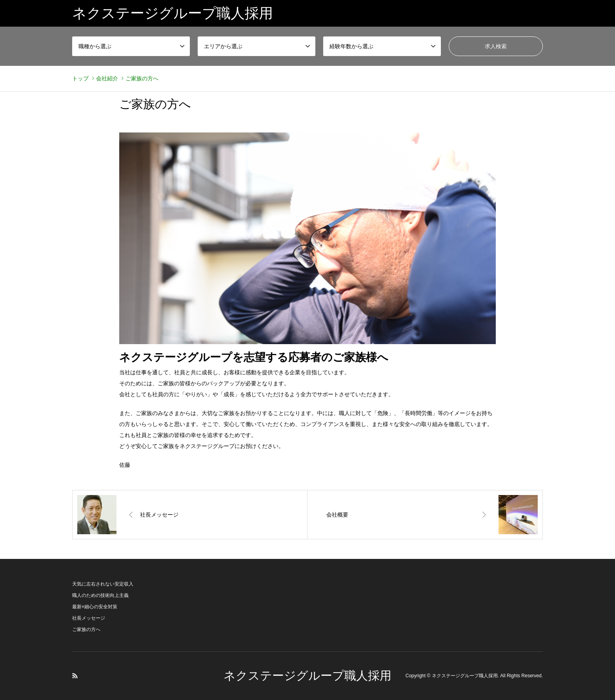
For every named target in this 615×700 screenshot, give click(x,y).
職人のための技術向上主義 (100, 595)
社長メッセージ (89, 618)
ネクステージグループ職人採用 (307, 676)
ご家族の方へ (86, 629)
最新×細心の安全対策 (95, 607)
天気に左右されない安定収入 (103, 584)
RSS (75, 676)
